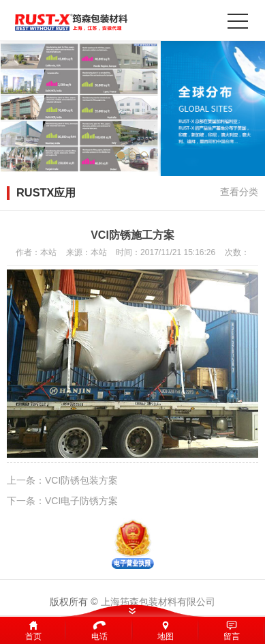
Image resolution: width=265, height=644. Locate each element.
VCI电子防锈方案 (81, 501)
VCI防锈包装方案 (81, 480)
